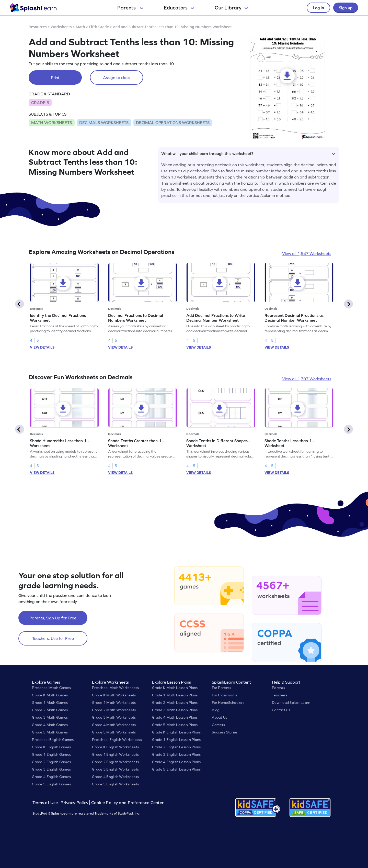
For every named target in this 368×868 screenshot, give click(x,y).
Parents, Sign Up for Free (53, 618)
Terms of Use (46, 803)
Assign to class (117, 77)
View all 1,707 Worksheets (307, 379)
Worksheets (61, 27)
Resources (38, 27)
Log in (318, 8)
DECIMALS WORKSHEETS (104, 123)
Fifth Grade (99, 27)
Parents (130, 8)
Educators (179, 8)
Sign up (346, 8)
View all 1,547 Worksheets (307, 253)
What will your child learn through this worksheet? (248, 153)
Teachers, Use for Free (53, 638)
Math (80, 27)
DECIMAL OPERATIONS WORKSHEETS (173, 123)
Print (55, 77)
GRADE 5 (40, 103)
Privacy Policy (74, 803)
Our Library (231, 8)
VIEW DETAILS (42, 347)
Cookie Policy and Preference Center (128, 803)
